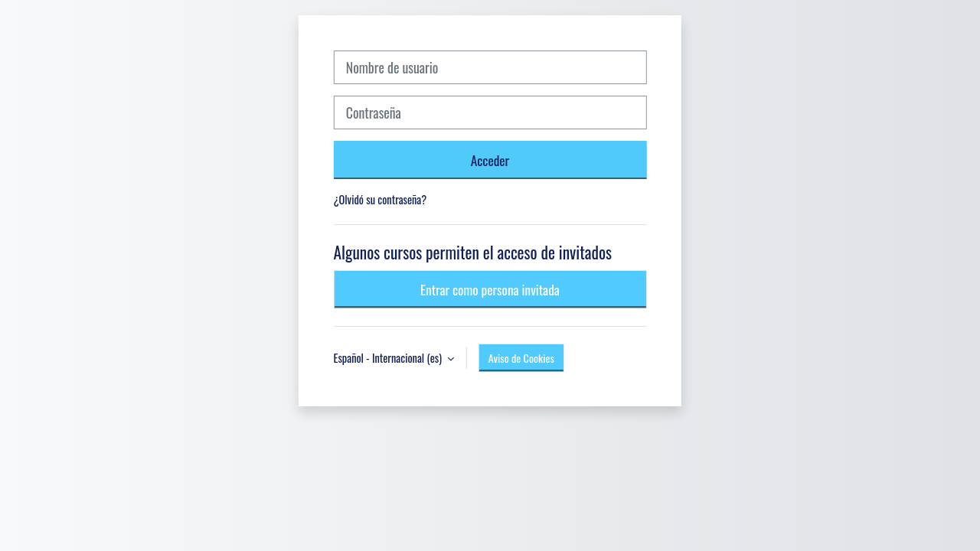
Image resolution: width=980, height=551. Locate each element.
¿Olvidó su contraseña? (381, 199)
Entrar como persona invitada (490, 289)
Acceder (490, 160)
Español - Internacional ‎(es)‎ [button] (389, 358)
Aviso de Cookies (521, 358)
